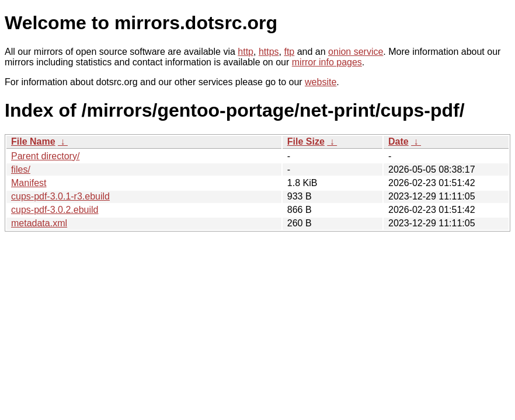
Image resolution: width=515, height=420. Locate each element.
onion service (356, 52)
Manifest (29, 183)
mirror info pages (327, 62)
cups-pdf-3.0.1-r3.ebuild (60, 196)
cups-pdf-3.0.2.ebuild (55, 210)
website (321, 82)
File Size (306, 141)
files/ (21, 169)
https (269, 52)
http (246, 52)
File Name (33, 141)
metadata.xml (39, 223)
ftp (289, 52)
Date (399, 141)
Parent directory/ (45, 156)
